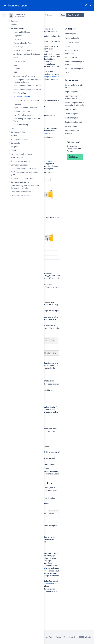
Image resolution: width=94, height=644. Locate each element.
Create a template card (73, 122)
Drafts (16, 58)
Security (72, 637)
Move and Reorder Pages (23, 43)
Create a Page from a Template (28, 100)
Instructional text (71, 58)
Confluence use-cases (19, 165)
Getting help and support (20, 195)
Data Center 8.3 (75, 15)
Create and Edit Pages (22, 32)
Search (86, 5)
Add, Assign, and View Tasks (24, 76)
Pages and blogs (17, 28)
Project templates (71, 92)
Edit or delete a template (74, 68)
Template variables (72, 42)
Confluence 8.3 (20, 14)
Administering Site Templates (48, 77)
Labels (67, 47)
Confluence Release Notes (21, 192)
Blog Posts (18, 36)
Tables (16, 72)
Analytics (14, 147)
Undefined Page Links (22, 111)
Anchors (17, 69)
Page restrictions (20, 61)
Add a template (70, 34)
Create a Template (23, 97)
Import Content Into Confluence (25, 108)
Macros (14, 136)
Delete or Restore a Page (23, 50)
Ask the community (73, 157)
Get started (15, 21)
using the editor (48, 161)
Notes (67, 73)
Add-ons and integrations (20, 161)
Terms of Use (61, 637)
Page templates (71, 109)
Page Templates (20, 93)
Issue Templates (71, 126)
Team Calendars (17, 158)
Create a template (71, 114)
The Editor (17, 39)
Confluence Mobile (18, 132)
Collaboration (16, 143)
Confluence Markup (21, 125)
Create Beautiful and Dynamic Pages (27, 89)
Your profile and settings (20, 139)
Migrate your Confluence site (22, 178)
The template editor (72, 38)
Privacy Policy (48, 637)
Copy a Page (18, 47)
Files (13, 128)
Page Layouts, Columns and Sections (27, 86)
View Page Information (22, 115)
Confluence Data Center (20, 182)
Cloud (63, 15)
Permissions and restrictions (22, 154)
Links (15, 65)
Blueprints (17, 104)
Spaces (14, 25)
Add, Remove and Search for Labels (27, 54)
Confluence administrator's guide (23, 169)
